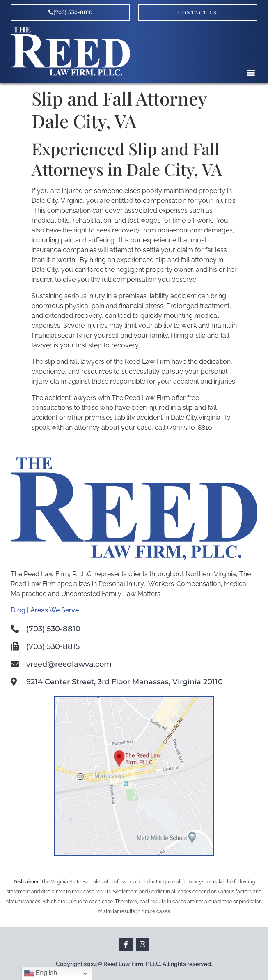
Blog (18, 610)
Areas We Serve (55, 610)
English (40, 973)
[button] (251, 72)
